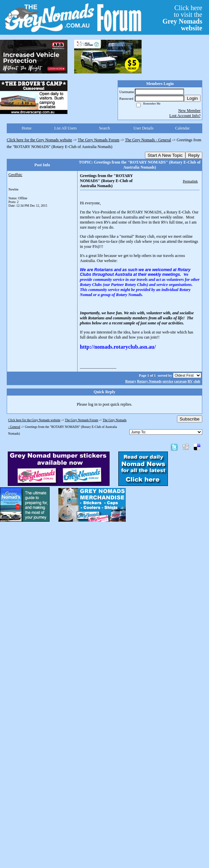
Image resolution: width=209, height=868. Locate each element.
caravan (181, 381)
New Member (189, 111)
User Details (144, 128)
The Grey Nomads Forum (99, 140)
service (168, 381)
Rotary (130, 381)
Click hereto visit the (182, 18)
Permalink (190, 181)
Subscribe (190, 419)
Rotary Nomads (150, 381)
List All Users (66, 128)
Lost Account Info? (185, 116)
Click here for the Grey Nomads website (39, 140)
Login (192, 98)
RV (190, 381)
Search (105, 128)
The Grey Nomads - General (148, 140)
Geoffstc (15, 175)
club (197, 381)
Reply (194, 155)
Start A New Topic (165, 155)
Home (26, 128)
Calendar (183, 128)
